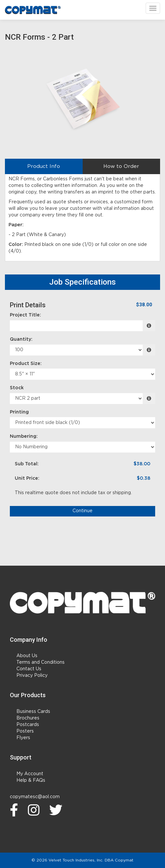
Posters (25, 731)
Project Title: (25, 315)
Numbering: (24, 436)
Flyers (23, 738)
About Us (27, 656)
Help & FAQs (31, 780)
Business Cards (33, 712)
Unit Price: (27, 478)
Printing (19, 412)
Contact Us (29, 669)
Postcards (28, 725)
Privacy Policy (32, 676)
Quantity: (21, 339)
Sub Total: (27, 464)
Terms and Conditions (41, 662)
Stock (17, 388)
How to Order (121, 166)
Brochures (28, 718)
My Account (30, 774)
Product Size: (26, 364)
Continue (82, 511)
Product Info (44, 166)
